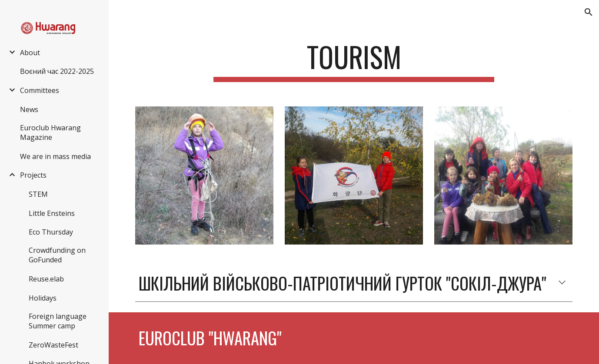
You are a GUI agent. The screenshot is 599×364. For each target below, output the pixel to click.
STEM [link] (38, 194)
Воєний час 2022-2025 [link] (57, 71)
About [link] (30, 53)
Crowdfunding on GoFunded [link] (57, 255)
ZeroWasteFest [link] (53, 345)
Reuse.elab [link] (46, 279)
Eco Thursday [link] (51, 232)
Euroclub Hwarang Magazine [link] (50, 132)
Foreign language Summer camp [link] (58, 321)
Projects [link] (33, 175)
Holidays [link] (43, 298)
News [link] (29, 109)
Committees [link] (40, 90)
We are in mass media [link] (55, 156)
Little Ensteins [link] (52, 213)
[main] (354, 61)
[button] (589, 12)
